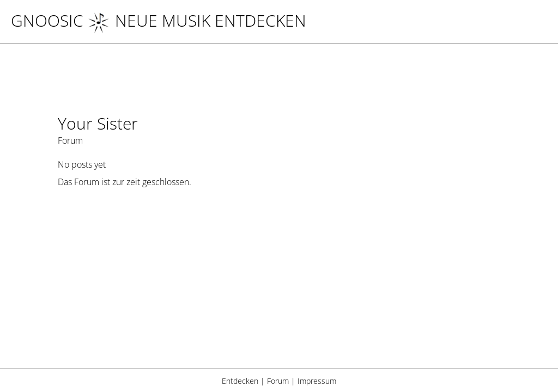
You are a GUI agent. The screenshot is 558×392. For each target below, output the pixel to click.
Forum (278, 381)
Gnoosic (47, 20)
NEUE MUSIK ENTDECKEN (197, 20)
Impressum (317, 381)
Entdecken (240, 381)
